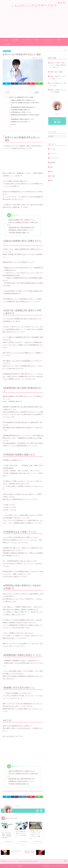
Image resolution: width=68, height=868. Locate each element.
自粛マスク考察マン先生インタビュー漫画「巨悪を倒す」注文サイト (58, 65)
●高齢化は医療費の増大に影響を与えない (23, 100)
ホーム (6, 40)
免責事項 (20, 866)
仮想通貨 (53, 163)
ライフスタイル (48, 40)
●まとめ (13, 124)
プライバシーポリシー (9, 866)
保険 (37, 40)
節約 (59, 40)
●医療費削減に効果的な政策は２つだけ (23, 119)
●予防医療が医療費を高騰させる (21, 110)
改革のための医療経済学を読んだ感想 (21, 97)
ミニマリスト (27, 40)
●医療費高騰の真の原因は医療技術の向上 (23, 107)
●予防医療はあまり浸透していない (21, 112)
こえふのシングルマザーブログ (34, 5)
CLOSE (37, 92)
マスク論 (7, 44)
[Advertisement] (34, 24)
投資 (51, 172)
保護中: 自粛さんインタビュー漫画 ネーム (58, 78)
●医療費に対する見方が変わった (21, 122)
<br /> (8, 160)
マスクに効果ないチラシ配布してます (58, 84)
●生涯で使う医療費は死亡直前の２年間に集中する (25, 104)
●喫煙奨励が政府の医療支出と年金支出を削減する (25, 116)
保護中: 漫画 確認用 (56, 72)
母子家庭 (15, 40)
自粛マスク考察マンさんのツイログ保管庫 (58, 91)
